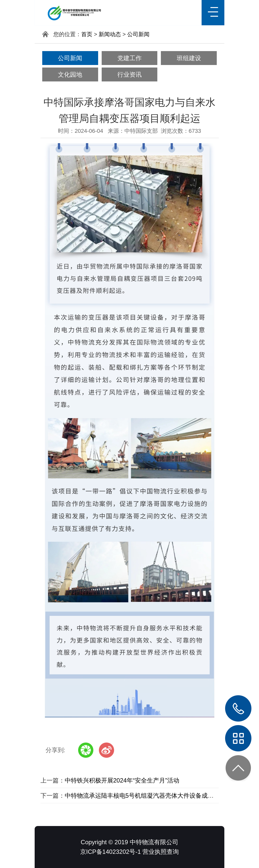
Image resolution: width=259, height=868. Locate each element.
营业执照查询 (161, 852)
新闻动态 (110, 34)
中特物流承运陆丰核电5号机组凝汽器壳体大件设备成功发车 (145, 796)
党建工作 (129, 58)
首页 (87, 34)
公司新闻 (138, 34)
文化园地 (70, 74)
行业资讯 (129, 74)
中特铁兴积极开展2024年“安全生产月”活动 (122, 780)
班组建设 (189, 58)
